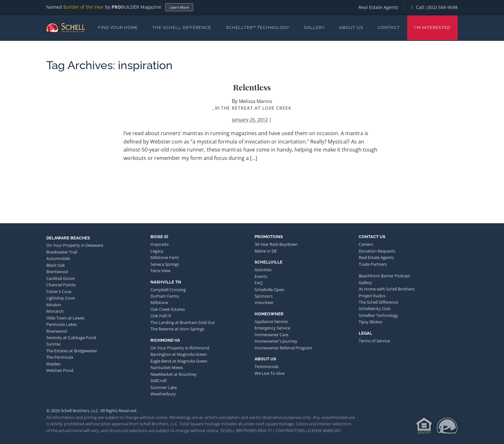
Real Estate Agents (378, 7)
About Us (351, 28)
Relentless (252, 87)
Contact (389, 28)
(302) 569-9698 (442, 7)
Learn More (179, 7)
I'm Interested (432, 28)
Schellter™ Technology (258, 28)
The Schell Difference (182, 28)
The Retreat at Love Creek (256, 108)
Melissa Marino (256, 101)
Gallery (314, 28)
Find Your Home (118, 28)
